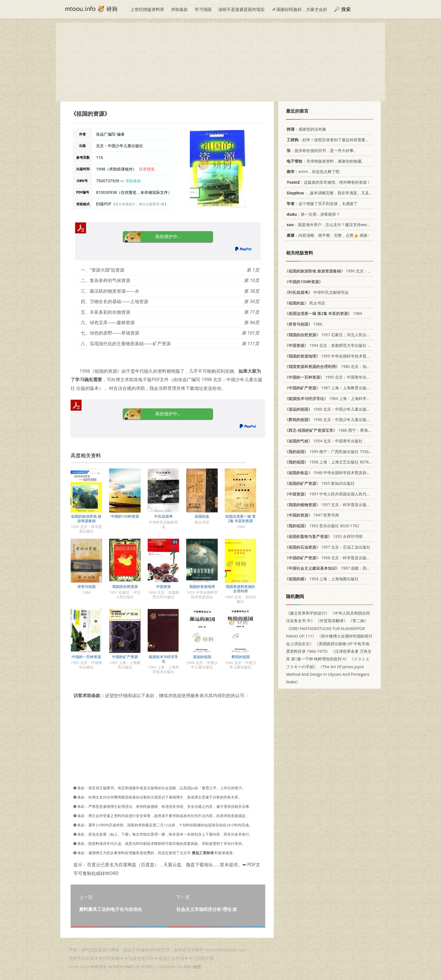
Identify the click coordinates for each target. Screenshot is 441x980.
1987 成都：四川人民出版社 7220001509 (349, 568)
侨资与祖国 (86, 586)
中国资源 (163, 586)
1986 (303, 324)
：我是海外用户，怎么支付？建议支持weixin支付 (332, 225)
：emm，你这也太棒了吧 (312, 171)
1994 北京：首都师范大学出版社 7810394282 (337, 345)
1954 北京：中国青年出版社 (324, 441)
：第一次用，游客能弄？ (312, 214)
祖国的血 (202, 516)
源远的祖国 (202, 657)
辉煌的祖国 (241, 657)
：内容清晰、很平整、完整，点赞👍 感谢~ (327, 235)
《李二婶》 (358, 621)
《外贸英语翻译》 (332, 621)
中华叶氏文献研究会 (317, 292)
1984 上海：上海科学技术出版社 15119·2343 (347, 398)
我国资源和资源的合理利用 (240, 589)
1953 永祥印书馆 (324, 536)
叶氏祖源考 (164, 516)
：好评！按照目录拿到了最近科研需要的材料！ (333, 140)
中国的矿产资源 (125, 657)
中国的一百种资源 (86, 657)
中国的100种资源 (125, 516)
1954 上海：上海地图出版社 (322, 579)
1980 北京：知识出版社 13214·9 (341, 366)
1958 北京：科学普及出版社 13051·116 (338, 558)
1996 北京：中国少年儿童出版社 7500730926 (339, 409)
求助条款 (179, 9)
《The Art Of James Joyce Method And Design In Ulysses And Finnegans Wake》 (328, 674)
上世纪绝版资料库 (147, 9)
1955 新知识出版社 (320, 483)
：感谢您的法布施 (305, 129)
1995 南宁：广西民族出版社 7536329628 (333, 452)
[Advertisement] (220, 62)
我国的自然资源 (125, 586)
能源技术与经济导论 (163, 659)
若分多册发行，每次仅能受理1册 (140, 204)
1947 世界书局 (312, 515)
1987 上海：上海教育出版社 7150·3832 (338, 388)
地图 (197, 967)
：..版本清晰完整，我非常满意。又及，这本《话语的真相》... (348, 193)
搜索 (346, 9)
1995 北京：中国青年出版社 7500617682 (341, 377)
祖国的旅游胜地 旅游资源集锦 (86, 519)
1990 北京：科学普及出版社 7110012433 (352, 271)
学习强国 (203, 9)
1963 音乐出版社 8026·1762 (322, 526)
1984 (323, 313)
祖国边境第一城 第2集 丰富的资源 (240, 519)
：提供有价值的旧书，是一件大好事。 (321, 150)
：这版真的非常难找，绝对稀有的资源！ (328, 182)
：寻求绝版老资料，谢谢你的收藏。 (325, 161)
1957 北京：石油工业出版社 (328, 547)
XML (187, 967)
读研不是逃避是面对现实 (241, 9)
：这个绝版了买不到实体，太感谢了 (321, 203)
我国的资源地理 (202, 586)
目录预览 (147, 169)
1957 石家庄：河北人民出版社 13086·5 (337, 335)
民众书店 (305, 303)
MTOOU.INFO (122, 967)
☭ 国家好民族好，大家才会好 (299, 9)
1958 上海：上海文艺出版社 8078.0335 (332, 462)
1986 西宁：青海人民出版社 (336, 430)
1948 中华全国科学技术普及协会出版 (331, 473)
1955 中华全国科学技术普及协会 (331, 356)
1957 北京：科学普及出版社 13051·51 (337, 505)
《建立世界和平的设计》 (308, 613)
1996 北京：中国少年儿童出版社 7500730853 (339, 419)
